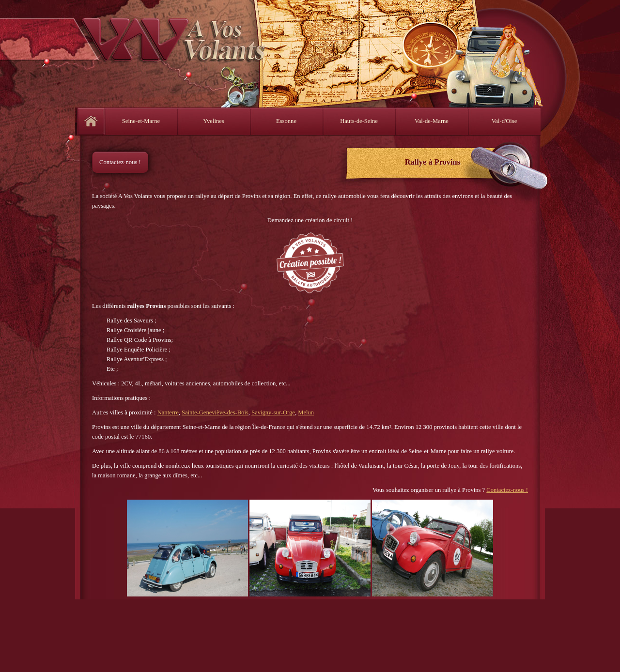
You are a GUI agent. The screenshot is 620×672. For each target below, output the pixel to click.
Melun (306, 412)
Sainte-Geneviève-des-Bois (215, 412)
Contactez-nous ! (120, 162)
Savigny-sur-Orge (273, 412)
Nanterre (168, 412)
